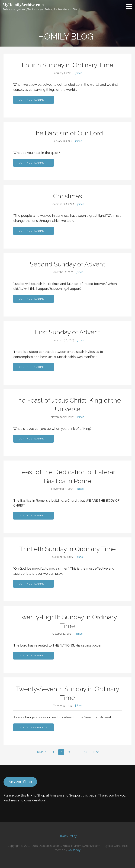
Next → (98, 752)
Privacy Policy (68, 836)
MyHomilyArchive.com (23, 5)
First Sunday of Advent (67, 332)
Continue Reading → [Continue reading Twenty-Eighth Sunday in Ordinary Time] (33, 656)
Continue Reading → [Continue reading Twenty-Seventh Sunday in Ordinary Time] (33, 727)
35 (85, 752)
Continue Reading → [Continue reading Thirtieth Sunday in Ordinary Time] (33, 584)
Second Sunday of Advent (67, 264)
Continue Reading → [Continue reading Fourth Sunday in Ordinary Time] (33, 100)
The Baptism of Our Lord (67, 133)
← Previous (39, 752)
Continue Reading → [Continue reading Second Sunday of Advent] (33, 299)
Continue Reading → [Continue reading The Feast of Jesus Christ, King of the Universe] (33, 439)
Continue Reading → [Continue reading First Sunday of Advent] (33, 367)
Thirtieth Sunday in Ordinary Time (67, 549)
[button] (130, 6)
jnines (79, 73)
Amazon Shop (20, 782)
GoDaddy (74, 850)
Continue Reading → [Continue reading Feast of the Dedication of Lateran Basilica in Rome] (33, 516)
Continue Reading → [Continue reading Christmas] (33, 231)
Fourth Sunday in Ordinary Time (67, 65)
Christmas (67, 196)
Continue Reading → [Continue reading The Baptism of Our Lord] (33, 163)
